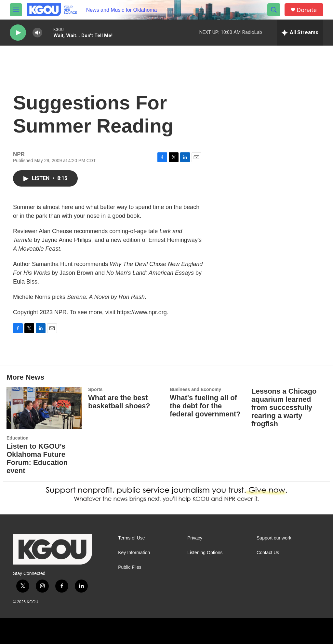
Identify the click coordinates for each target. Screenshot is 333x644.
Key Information (134, 553)
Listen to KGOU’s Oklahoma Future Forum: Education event (37, 458)
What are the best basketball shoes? (119, 402)
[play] (18, 33)
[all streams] (300, 33)
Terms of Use (131, 538)
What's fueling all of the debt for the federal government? (205, 406)
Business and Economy (195, 389)
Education (18, 438)
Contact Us (268, 553)
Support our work (274, 538)
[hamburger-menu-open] (16, 10)
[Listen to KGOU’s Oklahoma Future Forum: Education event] (44, 408)
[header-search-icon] (274, 10)
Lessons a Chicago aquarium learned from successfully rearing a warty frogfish (284, 407)
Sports (95, 389)
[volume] (37, 33)
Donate (307, 10)
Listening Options (205, 553)
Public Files (130, 567)
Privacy (195, 538)
